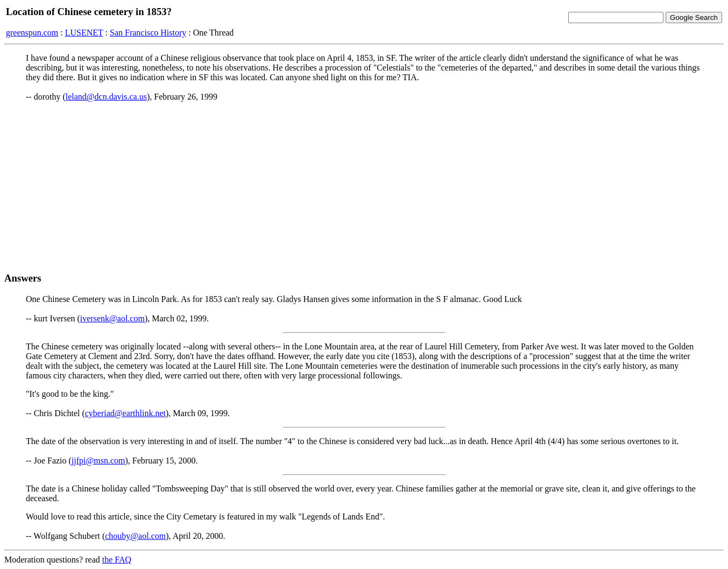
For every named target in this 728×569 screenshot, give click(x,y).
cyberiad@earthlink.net (125, 413)
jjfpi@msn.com (98, 461)
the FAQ (117, 560)
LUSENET (84, 33)
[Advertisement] (364, 187)
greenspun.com (32, 33)
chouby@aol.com (135, 536)
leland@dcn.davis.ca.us (106, 97)
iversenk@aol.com (112, 318)
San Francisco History (148, 33)
